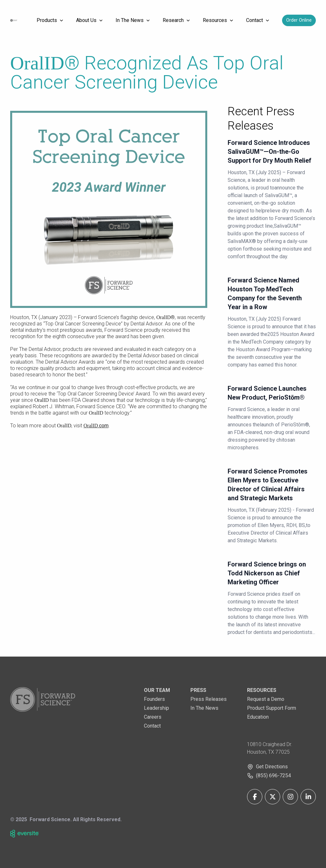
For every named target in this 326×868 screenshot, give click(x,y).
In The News (204, 708)
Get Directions (272, 767)
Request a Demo (266, 699)
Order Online (299, 20)
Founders (154, 699)
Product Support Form (272, 708)
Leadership (156, 708)
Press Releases (209, 699)
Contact (152, 726)
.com (96, 426)
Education (258, 717)
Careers (153, 717)
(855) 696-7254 (273, 776)
